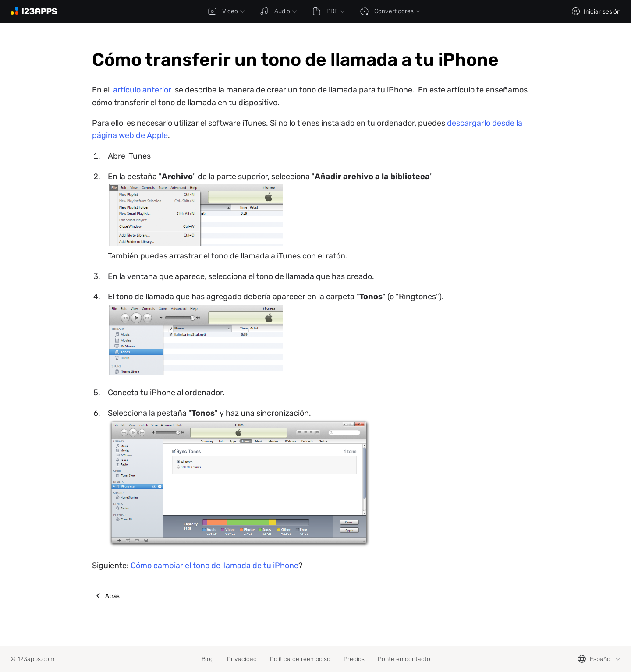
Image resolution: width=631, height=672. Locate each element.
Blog (208, 659)
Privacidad (242, 659)
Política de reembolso (300, 659)
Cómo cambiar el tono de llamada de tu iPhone (214, 566)
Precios (354, 659)
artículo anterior (142, 90)
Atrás (112, 596)
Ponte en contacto (404, 659)
